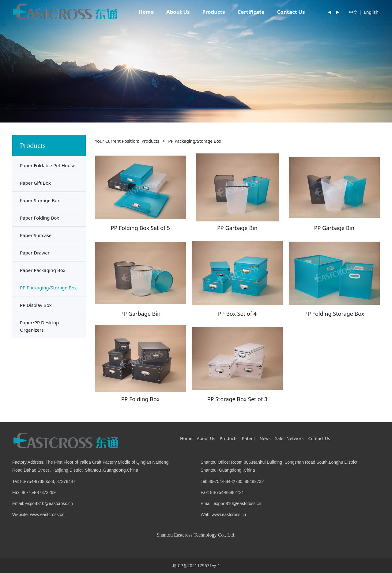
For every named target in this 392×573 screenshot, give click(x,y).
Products (213, 12)
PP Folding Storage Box (334, 314)
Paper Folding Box (40, 218)
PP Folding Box (140, 399)
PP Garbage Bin (237, 228)
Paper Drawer (35, 253)
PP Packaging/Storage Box (48, 288)
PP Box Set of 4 (237, 314)
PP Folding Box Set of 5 (140, 228)
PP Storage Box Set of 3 (237, 399)
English (371, 12)
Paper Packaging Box (43, 270)
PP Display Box (36, 305)
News (265, 438)
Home (146, 12)
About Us (178, 12)
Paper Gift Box (35, 183)
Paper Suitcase (36, 235)
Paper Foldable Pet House (48, 165)
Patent (249, 438)
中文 (353, 12)
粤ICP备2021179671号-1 (196, 565)
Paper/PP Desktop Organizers (39, 326)
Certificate (251, 12)
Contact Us (291, 12)
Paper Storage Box (40, 200)
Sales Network (289, 438)
